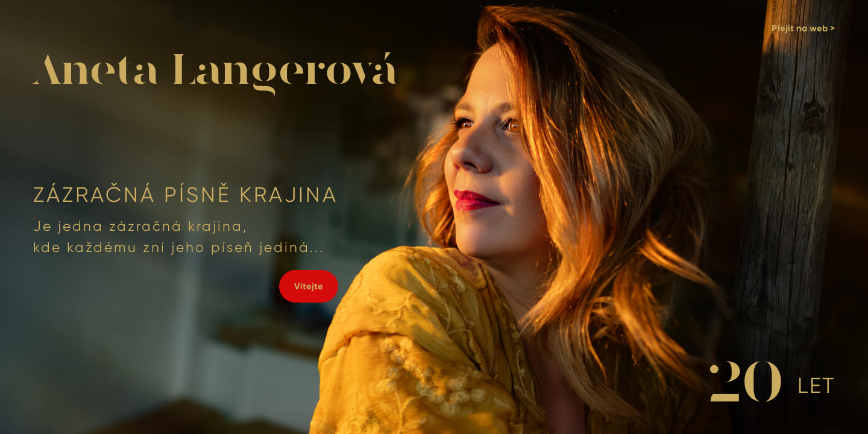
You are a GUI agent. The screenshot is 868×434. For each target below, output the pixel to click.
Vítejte (309, 286)
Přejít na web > (803, 28)
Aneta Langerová (215, 72)
